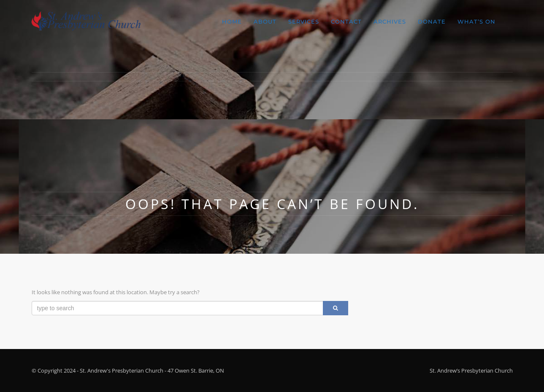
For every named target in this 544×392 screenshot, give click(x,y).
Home (232, 21)
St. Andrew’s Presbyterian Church (471, 371)
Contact (346, 21)
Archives (390, 21)
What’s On (476, 21)
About (265, 21)
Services (304, 21)
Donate (432, 21)
